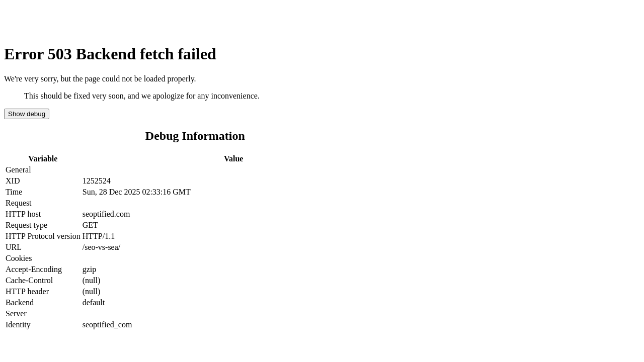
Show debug (27, 114)
